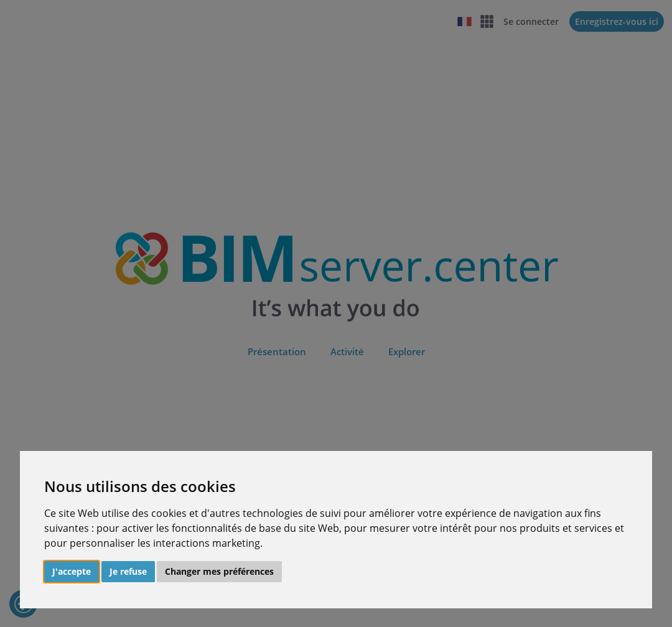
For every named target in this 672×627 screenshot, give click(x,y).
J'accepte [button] (72, 571)
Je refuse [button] (128, 571)
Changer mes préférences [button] (219, 571)
